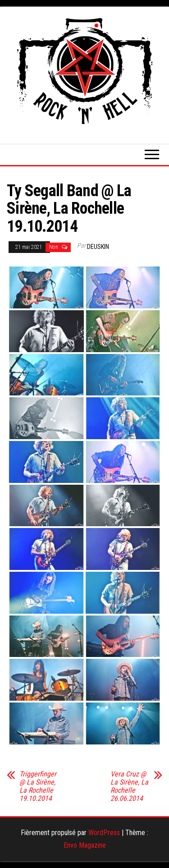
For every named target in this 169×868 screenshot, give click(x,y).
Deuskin (98, 247)
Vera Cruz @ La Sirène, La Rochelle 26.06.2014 (129, 786)
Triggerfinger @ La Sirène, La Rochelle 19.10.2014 (38, 786)
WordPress (104, 833)
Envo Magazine (85, 845)
